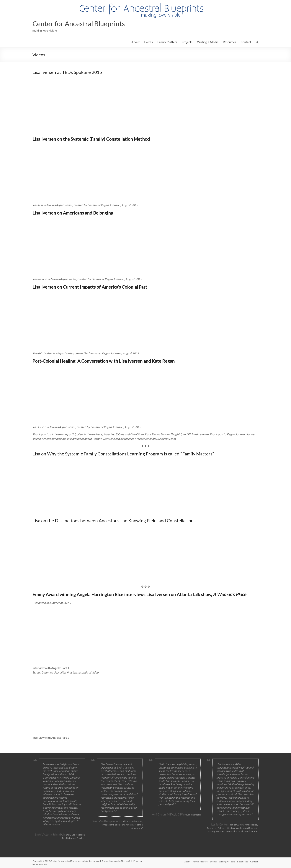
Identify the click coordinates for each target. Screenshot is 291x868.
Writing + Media (208, 42)
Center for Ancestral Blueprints (79, 24)
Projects (187, 42)
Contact (246, 42)
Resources (229, 42)
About (135, 42)
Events (148, 42)
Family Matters (167, 42)
